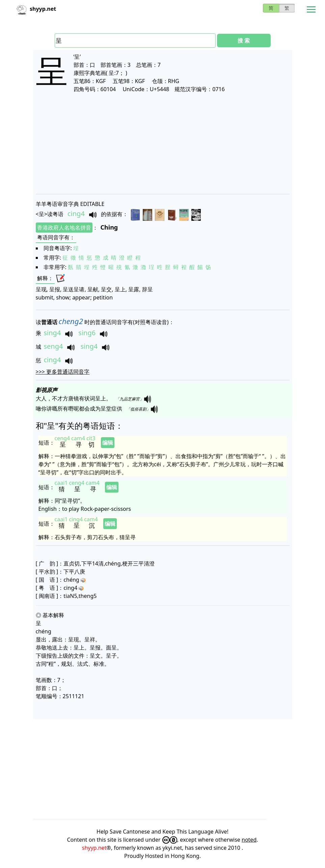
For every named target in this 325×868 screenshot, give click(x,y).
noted (249, 840)
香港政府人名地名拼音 (64, 228)
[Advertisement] (163, 143)
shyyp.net (94, 848)
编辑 (108, 443)
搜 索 (244, 41)
